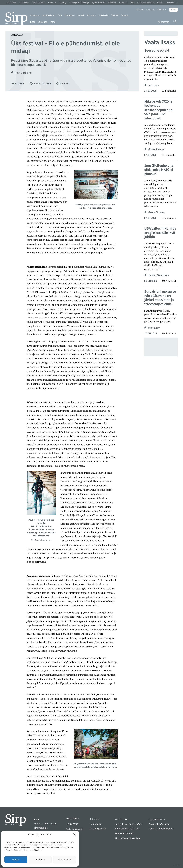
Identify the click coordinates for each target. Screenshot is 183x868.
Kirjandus (70, 16)
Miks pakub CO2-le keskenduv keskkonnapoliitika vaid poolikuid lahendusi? (158, 110)
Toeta (173, 10)
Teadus (125, 16)
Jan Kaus (153, 85)
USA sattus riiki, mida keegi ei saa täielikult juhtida (160, 233)
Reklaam (150, 10)
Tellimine (162, 10)
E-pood (140, 10)
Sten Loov (154, 328)
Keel (33, 22)
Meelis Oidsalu (156, 213)
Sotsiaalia (103, 16)
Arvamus (35, 16)
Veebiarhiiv (164, 22)
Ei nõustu (40, 860)
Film (60, 16)
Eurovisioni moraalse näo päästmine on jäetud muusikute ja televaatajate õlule (160, 298)
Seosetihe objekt (157, 51)
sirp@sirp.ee (41, 828)
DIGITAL (177, 865)
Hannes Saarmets (158, 276)
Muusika (91, 16)
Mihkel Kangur (156, 150)
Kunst (81, 16)
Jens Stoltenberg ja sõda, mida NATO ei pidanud (159, 170)
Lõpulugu (43, 22)
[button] (74, 834)
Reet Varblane (23, 73)
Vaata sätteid (64, 860)
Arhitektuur (48, 16)
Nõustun (16, 860)
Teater (115, 16)
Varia (53, 22)
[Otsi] (175, 21)
